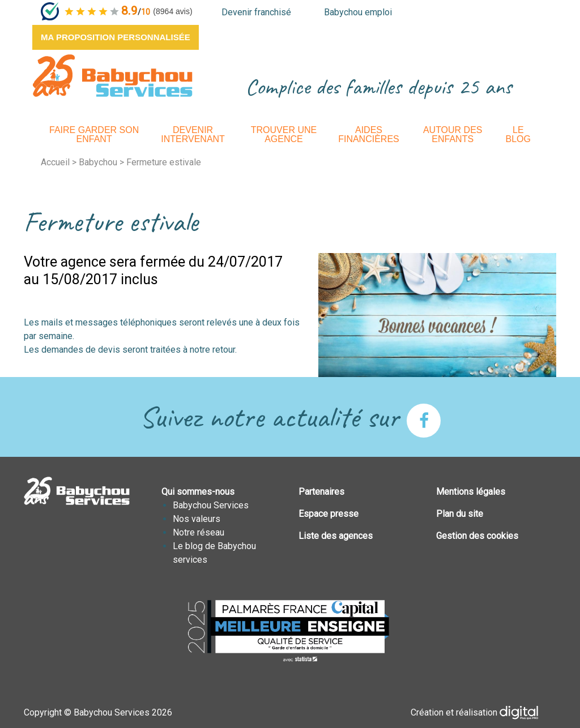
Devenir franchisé (256, 12)
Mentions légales (471, 492)
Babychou (98, 162)
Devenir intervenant (193, 134)
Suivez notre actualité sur (290, 417)
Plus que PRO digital (528, 713)
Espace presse (329, 514)
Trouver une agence (284, 134)
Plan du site (460, 514)
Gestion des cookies (477, 536)
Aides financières (369, 134)
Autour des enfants (453, 134)
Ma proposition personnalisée (116, 37)
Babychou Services (211, 505)
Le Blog (518, 134)
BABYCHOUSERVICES (112, 76)
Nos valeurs (197, 519)
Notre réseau (199, 532)
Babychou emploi (358, 12)
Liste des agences (336, 536)
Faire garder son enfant (94, 134)
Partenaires (321, 492)
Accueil (55, 162)
